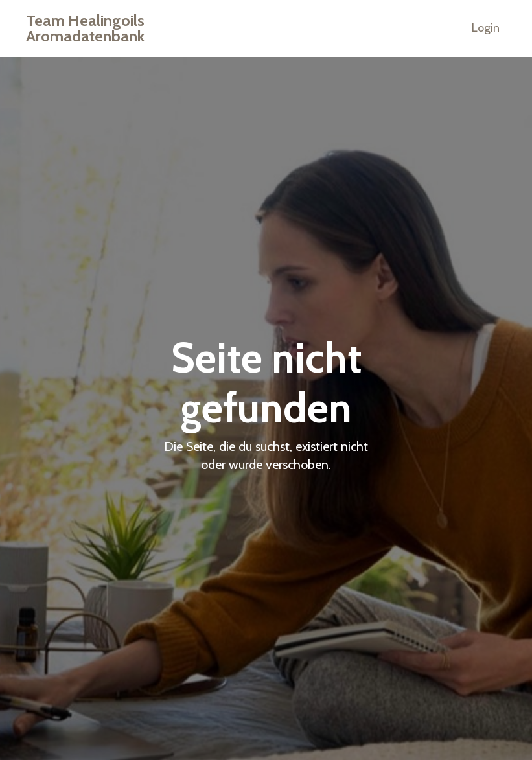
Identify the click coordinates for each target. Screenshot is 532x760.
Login (486, 28)
